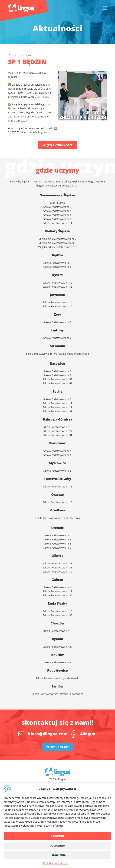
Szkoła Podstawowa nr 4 (57, 207)
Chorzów (57, 623)
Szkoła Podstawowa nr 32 (57, 283)
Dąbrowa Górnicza (57, 419)
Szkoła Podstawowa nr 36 (57, 567)
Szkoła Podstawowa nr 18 (57, 631)
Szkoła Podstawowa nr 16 (57, 486)
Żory (57, 314)
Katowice (57, 363)
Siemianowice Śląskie (57, 195)
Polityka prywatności (56, 863)
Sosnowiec (57, 443)
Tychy (57, 391)
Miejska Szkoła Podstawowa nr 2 (57, 239)
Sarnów (57, 686)
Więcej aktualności (57, 145)
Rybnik (57, 639)
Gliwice (57, 556)
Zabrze (57, 580)
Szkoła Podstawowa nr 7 (57, 548)
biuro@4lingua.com (48, 734)
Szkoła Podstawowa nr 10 (57, 427)
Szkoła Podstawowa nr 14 (57, 611)
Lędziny (57, 330)
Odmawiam (57, 846)
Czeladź (57, 528)
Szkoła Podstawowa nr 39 (57, 572)
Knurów (57, 655)
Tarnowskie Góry (57, 479)
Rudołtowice (57, 670)
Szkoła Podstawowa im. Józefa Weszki (57, 678)
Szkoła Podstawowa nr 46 (57, 287)
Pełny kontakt (57, 747)
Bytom (57, 275)
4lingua (88, 734)
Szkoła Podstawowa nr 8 (57, 219)
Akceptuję (58, 836)
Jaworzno (57, 295)
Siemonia (57, 346)
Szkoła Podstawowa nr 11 (57, 223)
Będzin (57, 255)
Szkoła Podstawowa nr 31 (57, 435)
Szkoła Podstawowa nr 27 (57, 431)
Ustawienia (58, 855)
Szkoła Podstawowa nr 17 (57, 403)
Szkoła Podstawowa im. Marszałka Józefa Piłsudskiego (57, 354)
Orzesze (57, 494)
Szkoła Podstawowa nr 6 (57, 215)
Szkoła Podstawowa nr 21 (57, 407)
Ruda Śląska (57, 603)
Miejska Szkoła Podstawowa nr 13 (57, 247)
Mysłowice (57, 463)
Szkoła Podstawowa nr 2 (57, 535)
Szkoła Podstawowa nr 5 (57, 211)
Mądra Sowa (57, 203)
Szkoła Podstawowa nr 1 (57, 263)
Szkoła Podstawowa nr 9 (57, 322)
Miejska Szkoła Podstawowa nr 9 (57, 243)
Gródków (57, 510)
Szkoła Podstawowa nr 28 (57, 563)
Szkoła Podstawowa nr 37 (57, 411)
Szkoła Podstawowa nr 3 (57, 399)
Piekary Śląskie (57, 231)
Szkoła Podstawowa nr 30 (57, 615)
